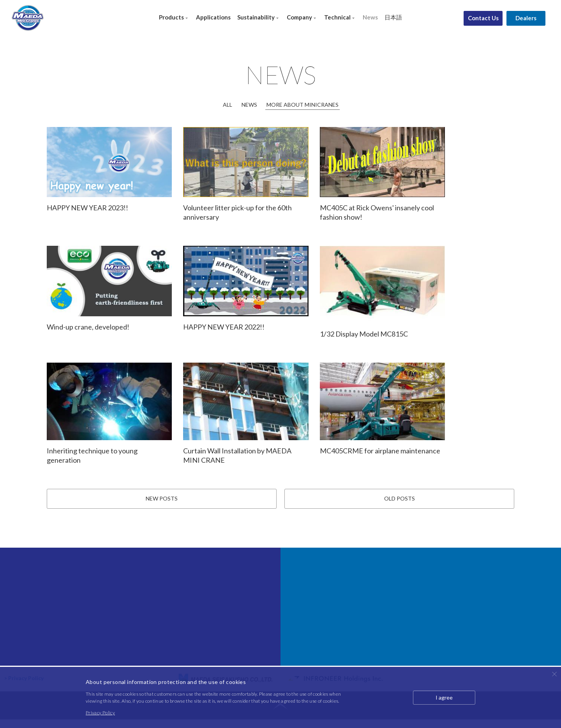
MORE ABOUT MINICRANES (303, 105)
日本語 (393, 17)
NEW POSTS (162, 507)
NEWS (249, 105)
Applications (213, 17)
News (370, 17)
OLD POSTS (400, 507)
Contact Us (483, 18)
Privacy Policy (100, 713)
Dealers (526, 18)
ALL (228, 105)
